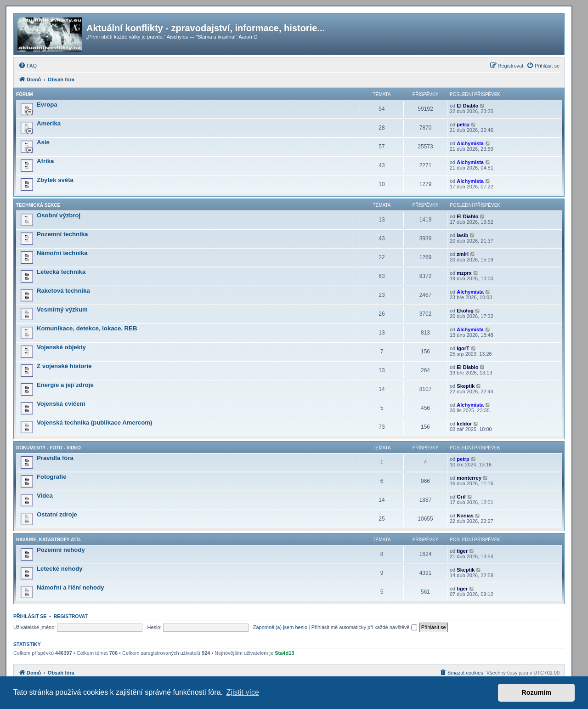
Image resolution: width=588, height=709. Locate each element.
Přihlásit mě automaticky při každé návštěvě (364, 627)
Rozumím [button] (536, 692)
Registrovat (71, 616)
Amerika (49, 123)
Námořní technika (62, 253)
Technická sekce (38, 205)
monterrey (469, 478)
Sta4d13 (284, 653)
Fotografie (51, 477)
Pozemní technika (62, 234)
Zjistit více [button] (243, 692)
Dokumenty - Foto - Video (48, 448)
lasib (462, 235)
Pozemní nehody (61, 550)
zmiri (463, 254)
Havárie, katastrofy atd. (48, 540)
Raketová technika (63, 291)
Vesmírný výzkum (62, 309)
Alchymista (470, 143)
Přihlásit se (30, 616)
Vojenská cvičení (61, 404)
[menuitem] (28, 66)
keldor (464, 424)
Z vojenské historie (64, 366)
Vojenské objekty (61, 347)
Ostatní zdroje (57, 514)
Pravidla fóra (55, 458)
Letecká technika (61, 272)
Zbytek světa (55, 180)
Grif (461, 497)
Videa (45, 496)
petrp (463, 125)
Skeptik (466, 386)
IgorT (463, 348)
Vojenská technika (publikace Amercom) (94, 423)
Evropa (47, 105)
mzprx (464, 273)
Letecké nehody (60, 569)
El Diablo (467, 106)
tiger (462, 551)
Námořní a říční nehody (71, 587)
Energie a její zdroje (65, 385)
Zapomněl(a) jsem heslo (280, 627)
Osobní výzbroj (59, 215)
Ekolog (465, 311)
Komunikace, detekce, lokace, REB (87, 328)
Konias (465, 516)
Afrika (45, 161)
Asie (43, 142)
